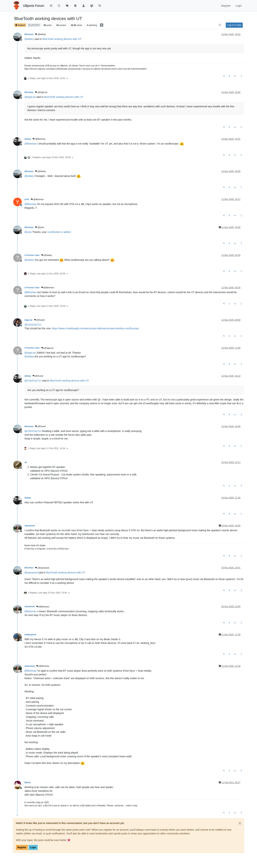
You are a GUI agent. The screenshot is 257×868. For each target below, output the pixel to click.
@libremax (39, 139)
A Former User (32, 255)
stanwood (30, 526)
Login (33, 847)
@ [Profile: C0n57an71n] (33, 325)
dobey (28, 139)
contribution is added (59, 232)
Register (22, 847)
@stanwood (42, 568)
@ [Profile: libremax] (30, 144)
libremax (29, 34)
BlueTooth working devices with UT (62, 39)
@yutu (39, 227)
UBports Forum (34, 6)
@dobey (40, 34)
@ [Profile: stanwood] (31, 573)
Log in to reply (234, 25)
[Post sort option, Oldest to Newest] (220, 25)
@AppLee (41, 92)
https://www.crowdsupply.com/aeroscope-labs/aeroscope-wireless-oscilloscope (95, 328)
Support (20, 25)
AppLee (28, 320)
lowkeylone (30, 635)
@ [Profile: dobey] (29, 39)
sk (26, 462)
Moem (28, 783)
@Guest (39, 320)
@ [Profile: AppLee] (30, 97)
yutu (27, 199)
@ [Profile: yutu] (28, 232)
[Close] (240, 823)
